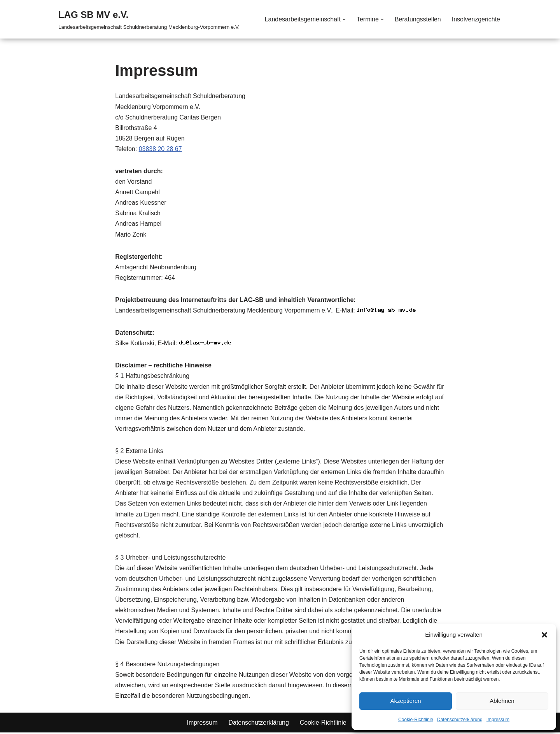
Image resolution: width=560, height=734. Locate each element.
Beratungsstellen (417, 19)
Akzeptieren (405, 701)
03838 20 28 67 (160, 149)
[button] (544, 635)
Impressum (498, 720)
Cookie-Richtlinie (416, 720)
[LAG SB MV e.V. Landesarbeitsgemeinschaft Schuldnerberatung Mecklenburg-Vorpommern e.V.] (149, 19)
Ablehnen (502, 701)
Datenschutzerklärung (460, 720)
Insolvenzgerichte (476, 19)
